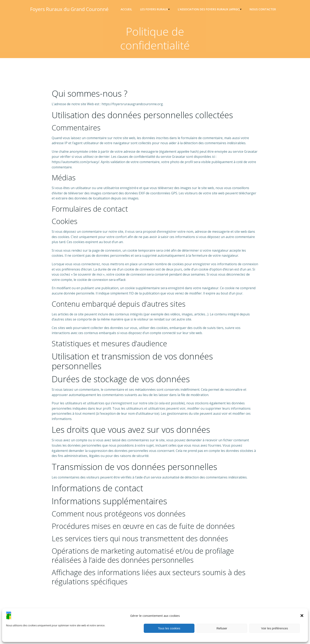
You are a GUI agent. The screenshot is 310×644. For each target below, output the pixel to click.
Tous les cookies (169, 628)
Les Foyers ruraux (155, 9)
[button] (302, 616)
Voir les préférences (275, 628)
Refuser (222, 628)
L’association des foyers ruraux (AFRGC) (210, 9)
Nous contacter (263, 9)
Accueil (126, 9)
